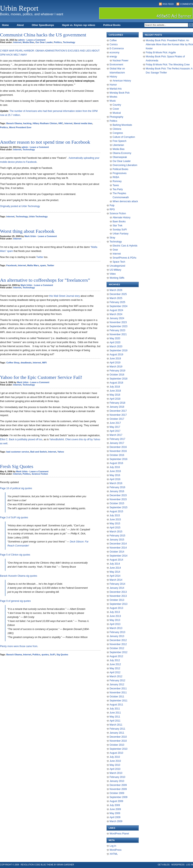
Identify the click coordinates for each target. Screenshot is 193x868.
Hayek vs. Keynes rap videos (79, 25)
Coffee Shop (13, 363)
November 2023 (118, 322)
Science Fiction (40, 474)
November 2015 (118, 499)
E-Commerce (117, 48)
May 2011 (115, 717)
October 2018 (117, 375)
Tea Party (118, 189)
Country (117, 105)
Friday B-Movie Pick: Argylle (161, 53)
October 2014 (117, 552)
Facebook (12, 265)
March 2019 (116, 367)
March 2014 (116, 580)
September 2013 (119, 604)
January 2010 (117, 781)
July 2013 (115, 612)
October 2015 (117, 503)
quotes (45, 655)
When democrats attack (125, 201)
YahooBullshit (57, 439)
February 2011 (117, 729)
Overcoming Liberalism (125, 165)
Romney (117, 181)
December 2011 (118, 689)
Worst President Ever (20, 127)
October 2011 (117, 697)
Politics (58, 42)
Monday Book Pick (120, 93)
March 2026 (116, 290)
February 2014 (117, 584)
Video (113, 274)
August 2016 (116, 463)
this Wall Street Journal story (64, 296)
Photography (116, 117)
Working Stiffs (117, 278)
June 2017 (115, 423)
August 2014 (116, 560)
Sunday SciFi (120, 230)
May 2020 (115, 338)
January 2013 (117, 636)
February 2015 (117, 536)
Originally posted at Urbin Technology (20, 206)
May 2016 (115, 475)
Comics (114, 44)
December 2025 (118, 294)
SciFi (53, 655)
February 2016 (117, 487)
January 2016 (117, 491)
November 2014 (118, 548)
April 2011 (115, 721)
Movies (113, 97)
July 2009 (115, 805)
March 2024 (116, 314)
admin (22, 40)
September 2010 (119, 749)
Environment (116, 65)
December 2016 (118, 447)
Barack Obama (14, 123)
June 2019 (115, 359)
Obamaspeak (120, 157)
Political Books (112, 25)
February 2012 (117, 680)
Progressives (120, 173)
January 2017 (117, 443)
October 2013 (117, 600)
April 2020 (115, 342)
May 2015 (115, 524)
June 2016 (115, 471)
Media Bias (28, 42)
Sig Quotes (62, 655)
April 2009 (115, 817)
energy (113, 57)
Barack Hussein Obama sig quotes (19, 576)
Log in (113, 846)
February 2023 (117, 330)
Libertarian (118, 145)
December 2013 (118, 592)
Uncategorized (117, 266)
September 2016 (119, 459)
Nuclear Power (121, 61)
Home (5, 25)
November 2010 (118, 741)
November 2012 (118, 644)
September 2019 (119, 350)
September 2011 (119, 701)
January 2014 (117, 588)
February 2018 (117, 403)
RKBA (116, 177)
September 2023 (119, 326)
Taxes (116, 185)
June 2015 (115, 520)
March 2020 (116, 346)
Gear (115, 250)
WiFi (45, 363)
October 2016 (117, 455)
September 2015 (119, 507)
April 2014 (115, 576)
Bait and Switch (39, 452)
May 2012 (115, 668)
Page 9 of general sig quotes (15, 601)
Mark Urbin (30, 236)
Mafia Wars (33, 265)
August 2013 (116, 608)
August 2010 (116, 753)
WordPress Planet (119, 834)
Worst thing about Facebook (27, 231)
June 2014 (115, 568)
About (20, 25)
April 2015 (115, 528)
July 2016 (115, 467)
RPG (112, 209)
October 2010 (117, 745)
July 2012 (115, 660)
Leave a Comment (36, 40)
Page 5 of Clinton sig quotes (15, 555)
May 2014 (115, 572)
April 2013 (115, 624)
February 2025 (117, 302)
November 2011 (118, 693)
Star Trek (118, 226)
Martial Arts (116, 89)
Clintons (117, 129)
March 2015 (116, 532)
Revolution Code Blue (33, 865)
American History (122, 81)
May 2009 (115, 813)
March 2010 (116, 773)
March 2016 (116, 483)
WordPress (115, 850)
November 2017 (118, 415)
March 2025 (116, 298)
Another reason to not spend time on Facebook (45, 142)
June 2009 (115, 809)
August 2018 (116, 383)
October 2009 (117, 793)
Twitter (40, 257)
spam (43, 265)
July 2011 (115, 709)
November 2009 (118, 789)
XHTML (114, 854)
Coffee (113, 40)
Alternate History (122, 218)
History (113, 77)
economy (114, 53)
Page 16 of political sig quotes (16, 488)
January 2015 (117, 540)
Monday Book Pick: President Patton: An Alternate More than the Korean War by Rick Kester (169, 44)
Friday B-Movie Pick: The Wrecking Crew (168, 65)
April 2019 (115, 363)
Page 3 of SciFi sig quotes (14, 518)
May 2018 (115, 395)
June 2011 (115, 713)
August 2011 (116, 705)
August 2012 (116, 656)
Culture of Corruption (124, 137)
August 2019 (116, 355)
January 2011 (117, 733)
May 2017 (115, 427)
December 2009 (118, 785)
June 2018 (115, 391)
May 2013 (115, 620)
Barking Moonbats (122, 125)
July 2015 (115, 515)
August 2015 (116, 511)
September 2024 (119, 306)
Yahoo (61, 452)
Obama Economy (122, 153)
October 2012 (117, 648)
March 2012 (116, 676)
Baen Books (119, 222)
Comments (187, 4)
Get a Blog (164, 865)
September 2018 (119, 379)
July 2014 (115, 564)
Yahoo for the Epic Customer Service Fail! (41, 377)
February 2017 (117, 439)
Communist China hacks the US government (43, 35)
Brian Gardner (66, 865)
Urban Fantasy (121, 234)
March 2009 (116, 821)
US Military (115, 270)
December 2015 (118, 495)
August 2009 (116, 801)
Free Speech (120, 141)
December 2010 (118, 737)
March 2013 (116, 628)
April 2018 (115, 399)
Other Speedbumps (43, 25)
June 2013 (115, 616)
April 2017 (115, 431)
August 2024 (116, 310)
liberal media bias (83, 123)
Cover (116, 109)
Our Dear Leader (44, 42)
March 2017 (116, 435)
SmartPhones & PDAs (124, 258)
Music (113, 101)
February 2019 (117, 371)
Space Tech (119, 262)
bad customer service (18, 452)
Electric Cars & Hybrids (125, 246)
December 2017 (118, 411)
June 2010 (115, 761)
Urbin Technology (38, 216)
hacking (27, 123)
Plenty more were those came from (19, 646)
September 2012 (119, 652)
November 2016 (118, 451)
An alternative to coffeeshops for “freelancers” (45, 280)
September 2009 (119, 797)
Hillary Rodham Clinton (45, 123)
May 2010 (115, 765)
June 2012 (115, 664)
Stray (112, 238)
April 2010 (115, 769)
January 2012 (117, 685)
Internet (17, 42)
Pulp (112, 205)
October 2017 (117, 419)
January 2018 (117, 407)
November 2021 (118, 334)
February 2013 (117, 632)
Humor (113, 85)
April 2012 (115, 672)
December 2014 (118, 544)
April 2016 (115, 479)
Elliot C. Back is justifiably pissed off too (21, 439)
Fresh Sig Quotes (17, 466)
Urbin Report (19, 8)
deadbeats (26, 363)
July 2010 (115, 757)
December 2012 (118, 640)
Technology (69, 42)
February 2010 (117, 777)
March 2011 (116, 725)
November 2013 (118, 596)
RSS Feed (168, 4)
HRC (61, 123)
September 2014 (119, 556)
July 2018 (115, 387)
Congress (118, 133)
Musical (117, 113)
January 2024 (117, 318)
